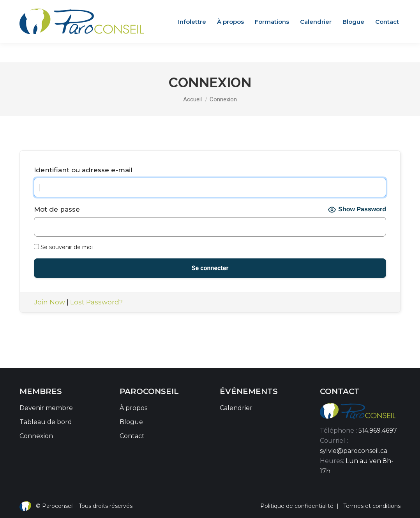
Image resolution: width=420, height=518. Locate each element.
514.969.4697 (378, 430)
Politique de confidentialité (297, 506)
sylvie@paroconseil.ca (354, 451)
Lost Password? (96, 302)
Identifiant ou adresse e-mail (83, 170)
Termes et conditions (372, 506)
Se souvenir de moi (63, 247)
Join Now (49, 302)
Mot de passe (57, 209)
